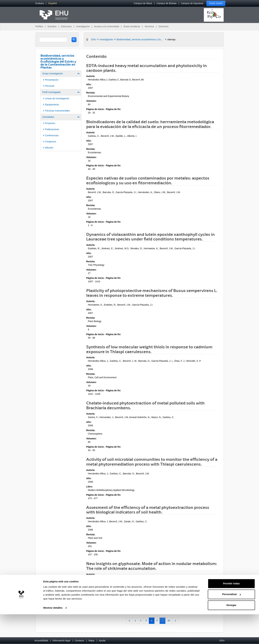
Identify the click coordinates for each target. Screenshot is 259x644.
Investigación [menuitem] (83, 26)
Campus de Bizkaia (167, 3)
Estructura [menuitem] (66, 26)
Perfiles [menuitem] (39, 26)
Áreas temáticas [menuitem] (132, 26)
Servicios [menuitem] (149, 26)
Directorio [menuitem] (164, 26)
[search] (53, 40)
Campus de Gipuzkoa (192, 3)
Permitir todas (231, 613)
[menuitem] (40, 3)
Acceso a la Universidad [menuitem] (107, 26)
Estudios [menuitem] (52, 26)
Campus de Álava (143, 3)
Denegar (231, 635)
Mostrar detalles (53, 637)
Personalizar (231, 624)
